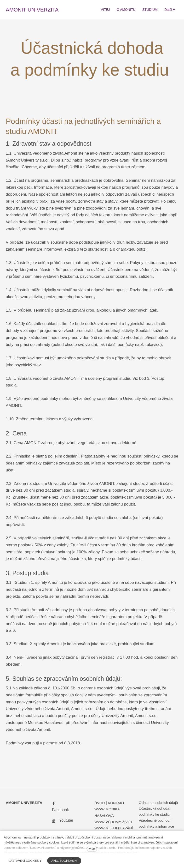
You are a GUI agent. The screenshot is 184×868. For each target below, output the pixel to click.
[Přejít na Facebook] (59, 807)
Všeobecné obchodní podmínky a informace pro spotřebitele (156, 826)
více (92, 849)
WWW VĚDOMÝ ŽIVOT (114, 822)
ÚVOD (100, 803)
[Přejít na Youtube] (62, 821)
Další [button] (170, 10)
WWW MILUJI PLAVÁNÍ (114, 828)
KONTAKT (116, 803)
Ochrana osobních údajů (158, 803)
